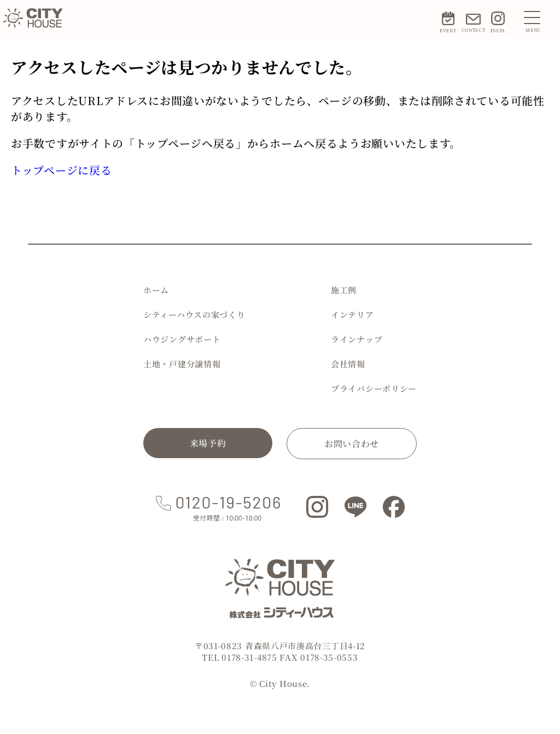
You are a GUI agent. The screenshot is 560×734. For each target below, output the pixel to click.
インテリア (352, 314)
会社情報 (348, 364)
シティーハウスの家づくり (194, 314)
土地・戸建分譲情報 (182, 364)
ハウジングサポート (182, 339)
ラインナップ (357, 339)
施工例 (344, 290)
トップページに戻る (61, 170)
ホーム (156, 290)
